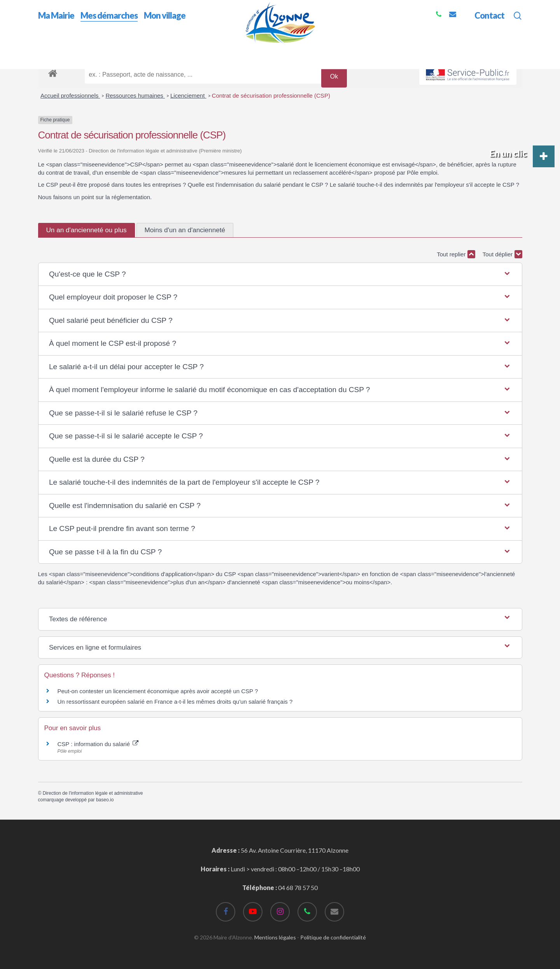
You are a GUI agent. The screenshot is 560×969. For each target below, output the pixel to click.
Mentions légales (275, 937)
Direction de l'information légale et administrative (93, 793)
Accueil (48, 50)
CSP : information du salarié (98, 744)
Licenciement (188, 95)
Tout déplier (502, 254)
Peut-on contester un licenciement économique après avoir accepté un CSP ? (158, 691)
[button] (280, 274)
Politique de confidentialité (333, 937)
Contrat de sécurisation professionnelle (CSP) (271, 95)
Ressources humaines (135, 95)
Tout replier (456, 254)
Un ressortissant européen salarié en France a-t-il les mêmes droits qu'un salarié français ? (175, 702)
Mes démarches (85, 50)
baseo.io (105, 800)
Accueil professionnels (70, 95)
